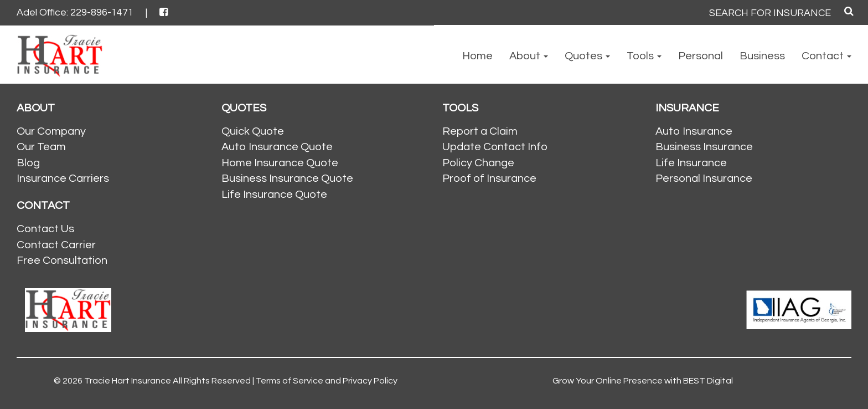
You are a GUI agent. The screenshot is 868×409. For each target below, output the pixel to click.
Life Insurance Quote (274, 195)
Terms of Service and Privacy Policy (327, 381)
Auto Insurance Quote (277, 147)
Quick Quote (253, 131)
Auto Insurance (694, 131)
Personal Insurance (704, 178)
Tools (644, 56)
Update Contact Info (495, 147)
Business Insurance (704, 147)
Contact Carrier (56, 245)
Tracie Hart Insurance (128, 381)
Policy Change (478, 163)
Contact (826, 56)
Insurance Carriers (63, 178)
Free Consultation (62, 260)
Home (477, 56)
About (529, 56)
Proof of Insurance (489, 178)
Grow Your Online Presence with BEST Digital (643, 381)
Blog (28, 163)
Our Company (51, 131)
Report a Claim (480, 131)
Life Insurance (691, 163)
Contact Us (45, 229)
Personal (701, 56)
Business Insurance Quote (287, 178)
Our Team (41, 147)
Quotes (587, 56)
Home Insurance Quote (280, 163)
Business (762, 56)
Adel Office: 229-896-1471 (75, 12)
